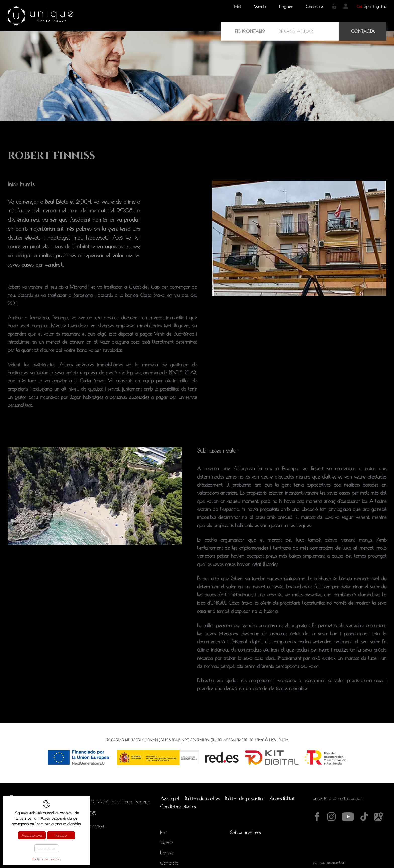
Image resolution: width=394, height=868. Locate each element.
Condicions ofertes (178, 807)
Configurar (47, 848)
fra (384, 6)
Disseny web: (328, 863)
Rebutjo (61, 835)
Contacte (314, 7)
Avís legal (170, 799)
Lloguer (286, 7)
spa (367, 6)
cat (359, 6)
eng (376, 6)
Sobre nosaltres (245, 833)
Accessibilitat (282, 799)
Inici (237, 7)
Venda (260, 7)
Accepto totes (32, 835)
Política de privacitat (244, 799)
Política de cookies (202, 799)
